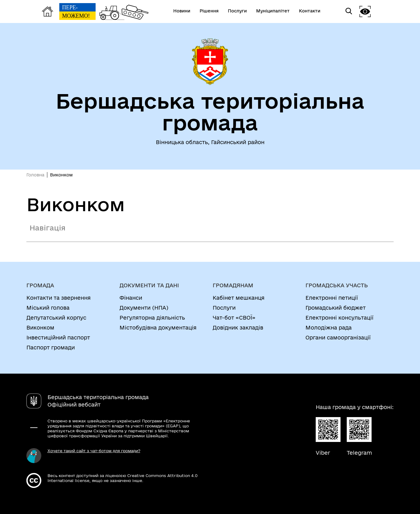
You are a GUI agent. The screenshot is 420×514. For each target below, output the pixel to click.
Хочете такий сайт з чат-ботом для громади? (94, 451)
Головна (35, 175)
